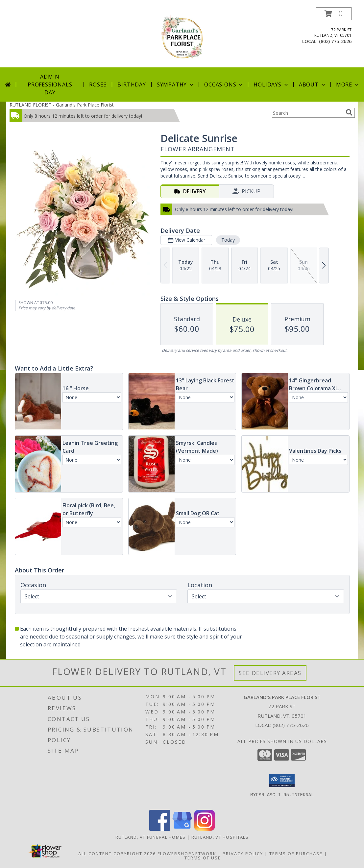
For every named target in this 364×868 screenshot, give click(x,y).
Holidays (271, 84)
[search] (349, 112)
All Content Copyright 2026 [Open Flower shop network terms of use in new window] (117, 854)
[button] (334, 14)
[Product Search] (307, 113)
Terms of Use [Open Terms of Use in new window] (203, 858)
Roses (98, 84)
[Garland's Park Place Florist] (182, 37)
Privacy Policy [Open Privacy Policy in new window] (243, 854)
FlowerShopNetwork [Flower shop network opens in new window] (187, 854)
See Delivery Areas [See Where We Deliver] (270, 673)
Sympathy (176, 84)
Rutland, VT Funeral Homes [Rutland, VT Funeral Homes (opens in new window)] (151, 837)
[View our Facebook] (160, 829)
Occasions (224, 84)
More (348, 84)
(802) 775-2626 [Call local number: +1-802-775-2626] (335, 41)
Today (228, 240)
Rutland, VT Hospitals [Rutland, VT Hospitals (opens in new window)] (220, 837)
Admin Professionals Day (50, 84)
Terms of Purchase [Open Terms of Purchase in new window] (296, 854)
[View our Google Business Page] (182, 829)
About (313, 84)
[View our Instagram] (205, 829)
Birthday (132, 84)
